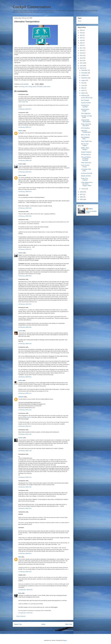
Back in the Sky (86, 135)
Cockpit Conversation (32, 7)
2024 (81, 30)
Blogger (65, 640)
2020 (81, 40)
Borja (20, 593)
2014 (81, 56)
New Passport (85, 100)
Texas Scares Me (86, 163)
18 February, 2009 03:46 (25, 276)
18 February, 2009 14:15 (25, 410)
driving (30, 87)
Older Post (68, 624)
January (84, 189)
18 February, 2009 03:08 (25, 208)
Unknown (21, 397)
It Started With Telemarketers (86, 121)
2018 (81, 45)
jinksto (20, 380)
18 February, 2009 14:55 (25, 434)
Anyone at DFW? (86, 103)
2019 (81, 43)
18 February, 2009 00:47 (25, 109)
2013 (81, 58)
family (34, 87)
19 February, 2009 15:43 (25, 572)
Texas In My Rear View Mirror (86, 125)
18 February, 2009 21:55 (25, 487)
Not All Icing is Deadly (85, 110)
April (83, 90)
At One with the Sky (87, 98)
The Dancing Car (86, 155)
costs (26, 87)
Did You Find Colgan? (85, 145)
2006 (81, 197)
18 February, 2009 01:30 (25, 160)
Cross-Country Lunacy (85, 166)
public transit (47, 87)
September (85, 78)
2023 (81, 33)
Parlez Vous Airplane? (84, 179)
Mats (20, 557)
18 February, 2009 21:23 (25, 477)
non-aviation (40, 87)
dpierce (20, 131)
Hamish (21, 438)
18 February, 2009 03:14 (25, 249)
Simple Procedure (86, 152)
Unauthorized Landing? (85, 106)
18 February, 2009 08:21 (25, 377)
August (83, 80)
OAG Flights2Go (86, 113)
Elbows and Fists (86, 176)
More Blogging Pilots (85, 138)
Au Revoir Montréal (87, 173)
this (52, 100)
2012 (81, 60)
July (83, 83)
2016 (81, 50)
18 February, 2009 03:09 (25, 216)
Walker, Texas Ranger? (85, 149)
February (84, 95)
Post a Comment (21, 616)
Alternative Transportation (86, 131)
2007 (81, 194)
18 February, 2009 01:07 (25, 127)
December (84, 70)
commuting (21, 87)
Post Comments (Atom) (47, 629)
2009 (81, 68)
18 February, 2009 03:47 (25, 304)
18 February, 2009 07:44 (25, 344)
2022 (81, 35)
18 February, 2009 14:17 (25, 426)
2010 (81, 66)
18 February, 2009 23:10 (25, 508)
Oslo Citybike (60, 559)
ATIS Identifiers (85, 128)
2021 (81, 38)
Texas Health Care (86, 141)
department (38, 59)
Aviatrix (21, 164)
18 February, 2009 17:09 (25, 451)
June (83, 85)
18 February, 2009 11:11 (25, 393)
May (83, 88)
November (84, 73)
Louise (20, 331)
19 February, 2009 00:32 (25, 553)
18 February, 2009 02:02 (25, 172)
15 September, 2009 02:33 (25, 590)
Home (43, 624)
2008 (81, 192)
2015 (81, 53)
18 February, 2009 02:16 (25, 192)
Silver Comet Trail (23, 102)
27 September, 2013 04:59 (25, 613)
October (84, 75)
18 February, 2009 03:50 (25, 327)
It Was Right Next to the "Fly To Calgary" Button (87, 184)
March (83, 93)
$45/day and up (27, 417)
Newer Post (18, 624)
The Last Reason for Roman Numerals (86, 159)
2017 (81, 48)
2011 (81, 63)
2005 (81, 199)
